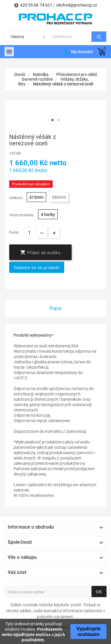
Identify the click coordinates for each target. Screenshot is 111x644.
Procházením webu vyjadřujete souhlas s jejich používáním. (33, 635)
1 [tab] (53, 120)
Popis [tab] (55, 308)
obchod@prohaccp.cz (77, 5)
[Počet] (29, 233)
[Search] (70, 37)
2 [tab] (59, 120)
